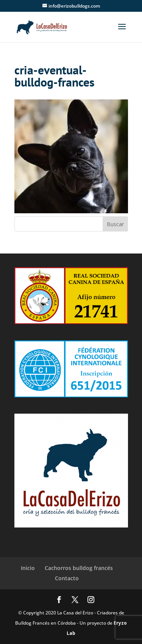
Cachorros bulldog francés (79, 568)
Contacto (67, 578)
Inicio (28, 568)
